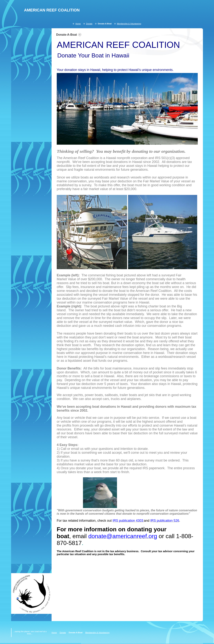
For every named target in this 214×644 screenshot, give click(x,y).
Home (78, 24)
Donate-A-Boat (105, 24)
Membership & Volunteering (129, 24)
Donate (89, 24)
